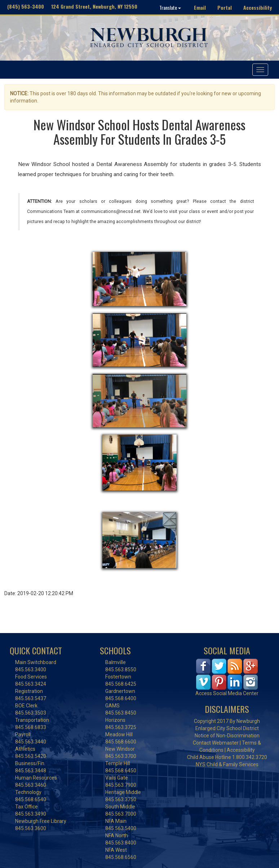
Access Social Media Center (227, 693)
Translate (170, 7)
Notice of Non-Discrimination (227, 736)
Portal (225, 7)
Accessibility (258, 7)
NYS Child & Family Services (227, 764)
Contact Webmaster (216, 743)
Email (200, 7)
